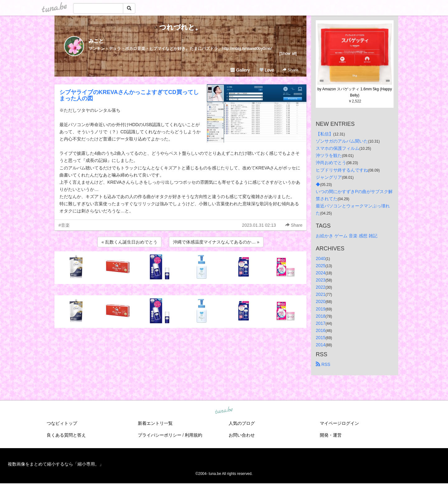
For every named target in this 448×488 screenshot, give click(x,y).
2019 (321, 309)
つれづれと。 (181, 27)
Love (267, 70)
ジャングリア (329, 177)
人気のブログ (242, 423)
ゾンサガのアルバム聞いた (342, 141)
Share (290, 70)
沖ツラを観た (329, 155)
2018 (321, 316)
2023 (321, 280)
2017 (321, 323)
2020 (321, 301)
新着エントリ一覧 (155, 423)
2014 (321, 345)
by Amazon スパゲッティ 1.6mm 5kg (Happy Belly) (355, 92)
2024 (321, 273)
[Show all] (288, 53)
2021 (321, 294)
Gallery (240, 70)
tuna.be (224, 411)
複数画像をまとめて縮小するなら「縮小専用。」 (56, 464)
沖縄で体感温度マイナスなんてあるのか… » (216, 242)
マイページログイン (339, 423)
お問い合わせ (242, 435)
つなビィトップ (62, 423)
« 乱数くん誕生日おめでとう (129, 242)
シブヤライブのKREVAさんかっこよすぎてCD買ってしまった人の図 (129, 95)
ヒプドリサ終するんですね (342, 170)
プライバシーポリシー (160, 435)
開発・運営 (331, 435)
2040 (321, 258)
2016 (321, 330)
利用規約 (194, 435)
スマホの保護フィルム (338, 148)
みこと (96, 41)
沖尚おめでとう (331, 163)
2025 (321, 266)
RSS (323, 364)
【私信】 (324, 134)
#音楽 (64, 225)
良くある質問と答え (66, 435)
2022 (321, 287)
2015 (321, 338)
